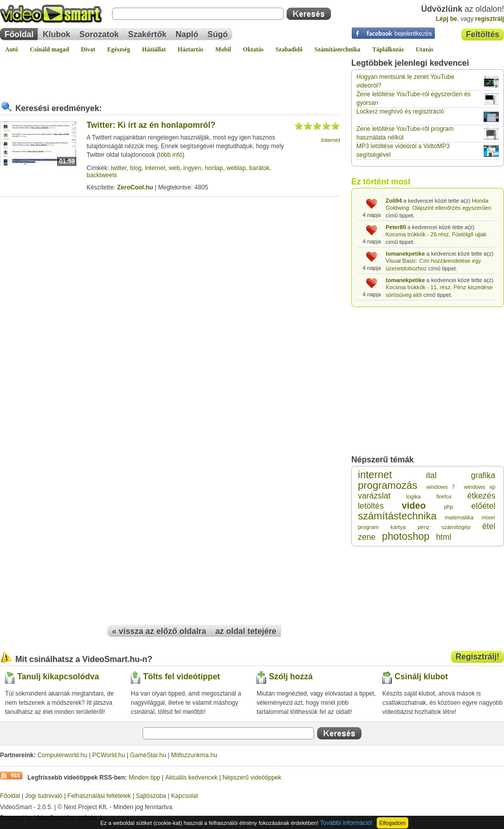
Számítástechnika (338, 49)
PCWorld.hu (108, 755)
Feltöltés (483, 34)
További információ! (346, 823)
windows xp (480, 487)
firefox (444, 496)
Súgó (218, 34)
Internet (331, 140)
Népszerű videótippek (252, 778)
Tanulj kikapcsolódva (58, 676)
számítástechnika (397, 516)
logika (414, 496)
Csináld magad (50, 49)
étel (489, 526)
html (443, 537)
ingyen (192, 168)
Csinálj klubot (421, 676)
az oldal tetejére (246, 631)
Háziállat (154, 49)
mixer (488, 517)
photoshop (405, 536)
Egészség (118, 49)
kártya (398, 527)
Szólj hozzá (291, 676)
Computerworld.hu (62, 755)
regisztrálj (489, 19)
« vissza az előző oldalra (159, 631)
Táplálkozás (388, 49)
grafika (483, 475)
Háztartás (191, 49)
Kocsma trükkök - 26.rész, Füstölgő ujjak (436, 234)
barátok (260, 168)
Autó (11, 49)
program (368, 527)
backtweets (102, 175)
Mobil (223, 49)
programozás (388, 485)
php (449, 507)
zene (367, 537)
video (414, 506)
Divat (88, 49)
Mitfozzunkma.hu (194, 755)
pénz (424, 527)
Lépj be (446, 19)
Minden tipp (145, 778)
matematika (459, 517)
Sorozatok (99, 34)
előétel (483, 506)
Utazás (425, 49)
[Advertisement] (171, 73)
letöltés (371, 506)
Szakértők (147, 34)
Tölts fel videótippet (181, 676)
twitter (118, 168)
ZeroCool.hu (135, 187)
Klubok (57, 34)
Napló (187, 34)
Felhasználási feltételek (99, 796)
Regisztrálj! (478, 657)
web (174, 168)
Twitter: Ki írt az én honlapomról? (151, 125)
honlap (214, 168)
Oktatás (253, 49)
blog (136, 168)
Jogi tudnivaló (44, 796)
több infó (171, 155)
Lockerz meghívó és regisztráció (400, 112)
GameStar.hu (148, 755)
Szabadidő (289, 49)
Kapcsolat (185, 796)
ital (431, 475)
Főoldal (19, 34)
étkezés (481, 496)
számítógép (456, 527)
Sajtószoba (151, 796)
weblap (236, 168)
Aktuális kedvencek (192, 778)
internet (155, 168)
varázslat (374, 496)
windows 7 (440, 487)
